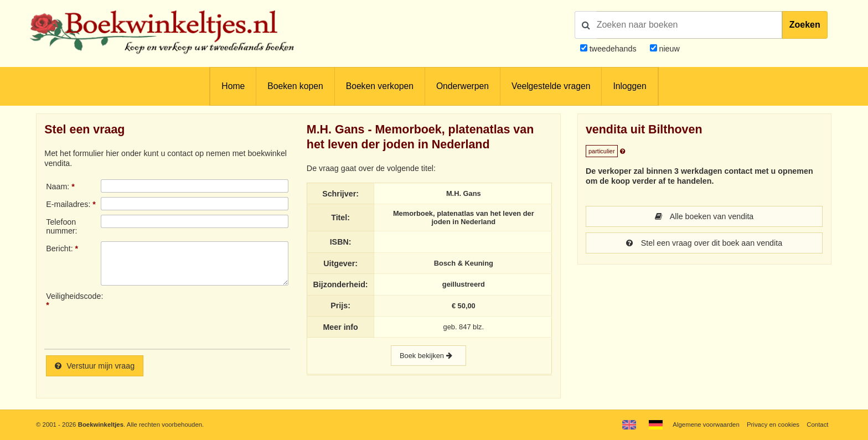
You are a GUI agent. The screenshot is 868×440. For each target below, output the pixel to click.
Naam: (58, 187)
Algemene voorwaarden (706, 425)
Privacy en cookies (773, 425)
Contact (817, 425)
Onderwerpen (463, 86)
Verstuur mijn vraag (95, 366)
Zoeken (805, 25)
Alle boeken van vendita (704, 216)
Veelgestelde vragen (551, 86)
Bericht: (59, 249)
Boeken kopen (295, 86)
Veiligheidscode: (73, 296)
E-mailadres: (68, 204)
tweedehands (613, 49)
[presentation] (193, 316)
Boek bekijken (428, 356)
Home (233, 86)
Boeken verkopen (380, 86)
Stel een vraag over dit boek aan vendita (704, 243)
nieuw (668, 49)
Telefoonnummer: (61, 226)
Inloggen (629, 86)
